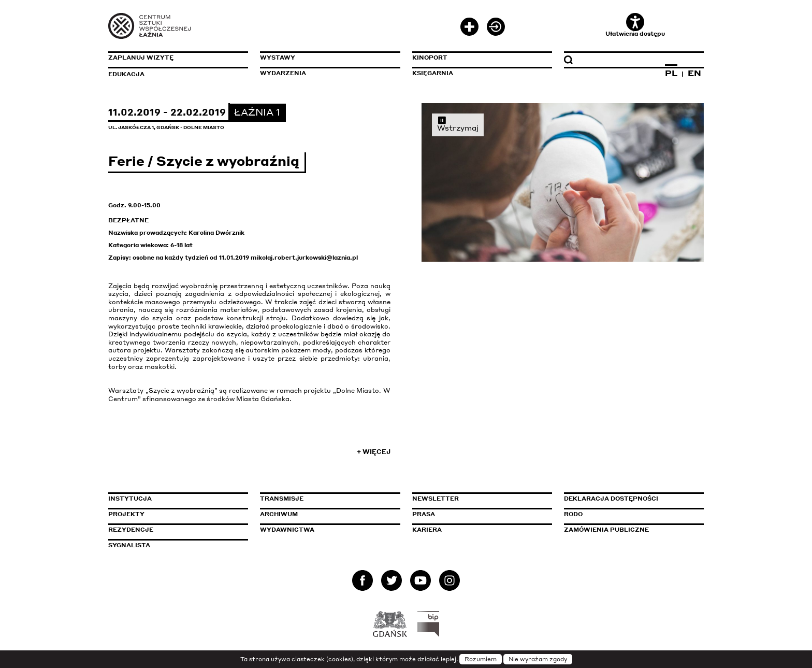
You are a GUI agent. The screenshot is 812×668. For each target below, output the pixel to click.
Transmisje (326, 499)
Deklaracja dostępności (611, 499)
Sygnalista (129, 545)
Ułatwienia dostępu (635, 25)
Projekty (126, 514)
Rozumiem (481, 659)
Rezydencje (131, 530)
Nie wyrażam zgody (538, 659)
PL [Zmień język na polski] (671, 73)
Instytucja (130, 499)
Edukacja (126, 74)
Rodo (573, 514)
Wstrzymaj (458, 124)
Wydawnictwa (287, 530)
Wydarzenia (283, 73)
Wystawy (278, 58)
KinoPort (430, 58)
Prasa (424, 514)
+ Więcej (374, 452)
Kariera (427, 530)
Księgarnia (433, 73)
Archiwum (279, 514)
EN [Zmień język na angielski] (694, 73)
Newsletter (436, 499)
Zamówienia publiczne (630, 530)
